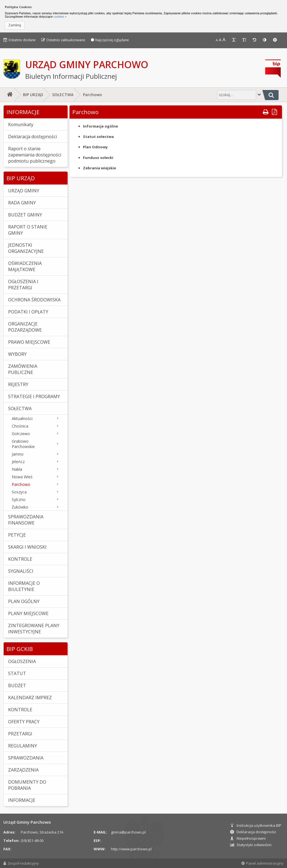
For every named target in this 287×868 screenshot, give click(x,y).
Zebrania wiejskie (99, 168)
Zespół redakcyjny (21, 863)
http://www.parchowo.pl (131, 849)
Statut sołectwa (98, 137)
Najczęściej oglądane (110, 40)
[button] (15, 25)
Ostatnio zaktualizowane (63, 40)
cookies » (60, 17)
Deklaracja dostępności (253, 832)
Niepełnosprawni (248, 838)
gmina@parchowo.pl (128, 832)
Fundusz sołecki (98, 158)
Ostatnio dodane (19, 40)
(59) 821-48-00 (32, 841)
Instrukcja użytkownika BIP (256, 825)
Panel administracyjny (262, 863)
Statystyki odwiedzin (251, 845)
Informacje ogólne (100, 126)
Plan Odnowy (95, 147)
